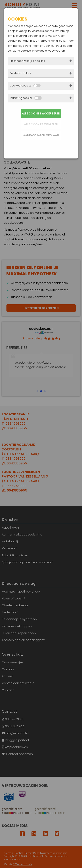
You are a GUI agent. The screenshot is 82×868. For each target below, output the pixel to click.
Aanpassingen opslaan (41, 135)
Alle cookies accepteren (41, 113)
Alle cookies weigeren (41, 124)
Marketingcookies (26, 98)
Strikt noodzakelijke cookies (27, 61)
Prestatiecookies (20, 73)
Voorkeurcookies (25, 86)
